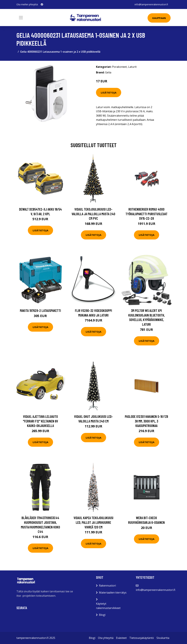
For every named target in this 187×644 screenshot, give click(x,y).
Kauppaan (159, 18)
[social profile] (42, 4)
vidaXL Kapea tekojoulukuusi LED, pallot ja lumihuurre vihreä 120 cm (93, 522)
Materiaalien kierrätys (113, 593)
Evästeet (121, 638)
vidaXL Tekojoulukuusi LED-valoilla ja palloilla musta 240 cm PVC (93, 214)
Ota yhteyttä (106, 638)
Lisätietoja (109, 92)
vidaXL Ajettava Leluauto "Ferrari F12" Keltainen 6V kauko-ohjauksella (40, 421)
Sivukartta (163, 638)
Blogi (102, 615)
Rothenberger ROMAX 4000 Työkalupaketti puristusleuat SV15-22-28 (146, 214)
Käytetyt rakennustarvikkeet (108, 606)
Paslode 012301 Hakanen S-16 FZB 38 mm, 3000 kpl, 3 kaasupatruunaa (146, 421)
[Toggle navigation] (21, 18)
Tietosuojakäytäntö (142, 638)
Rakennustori (107, 586)
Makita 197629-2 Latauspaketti (40, 310)
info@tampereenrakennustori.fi (151, 4)
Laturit (132, 67)
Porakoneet (119, 67)
